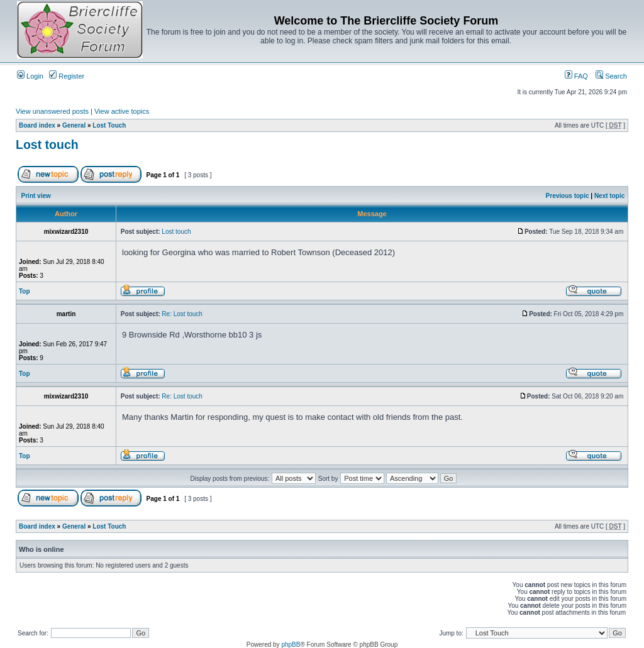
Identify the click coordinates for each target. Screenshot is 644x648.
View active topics (122, 111)
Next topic (609, 196)
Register (67, 76)
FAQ (576, 76)
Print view (36, 196)
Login (30, 76)
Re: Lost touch (182, 314)
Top (25, 291)
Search (611, 76)
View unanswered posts (52, 111)
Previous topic (568, 196)
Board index (37, 125)
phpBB (291, 645)
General (74, 125)
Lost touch (47, 145)
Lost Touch (109, 125)
